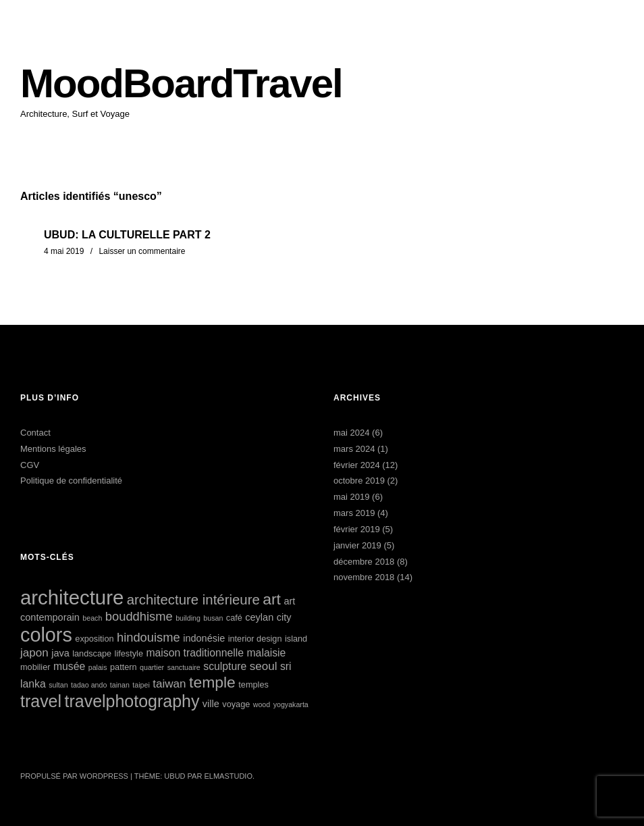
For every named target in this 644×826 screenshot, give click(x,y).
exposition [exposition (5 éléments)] (94, 639)
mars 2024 (354, 449)
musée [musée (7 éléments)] (69, 666)
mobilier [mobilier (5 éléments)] (35, 667)
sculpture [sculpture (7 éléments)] (225, 666)
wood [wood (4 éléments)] (262, 704)
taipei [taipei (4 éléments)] (141, 685)
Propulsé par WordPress (74, 776)
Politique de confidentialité (71, 481)
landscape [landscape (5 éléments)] (92, 653)
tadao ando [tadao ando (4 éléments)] (89, 685)
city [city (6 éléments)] (284, 617)
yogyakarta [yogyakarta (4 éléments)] (291, 704)
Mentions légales (53, 449)
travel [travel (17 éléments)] (41, 701)
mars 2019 (354, 513)
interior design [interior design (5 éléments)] (255, 639)
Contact (35, 433)
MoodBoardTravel (181, 83)
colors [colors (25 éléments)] (46, 635)
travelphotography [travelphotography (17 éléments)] (132, 701)
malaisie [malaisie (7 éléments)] (266, 653)
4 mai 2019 (64, 251)
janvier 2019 (357, 545)
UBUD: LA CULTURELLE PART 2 (127, 235)
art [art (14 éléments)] (272, 599)
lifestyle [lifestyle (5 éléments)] (129, 653)
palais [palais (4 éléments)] (98, 667)
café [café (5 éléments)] (234, 618)
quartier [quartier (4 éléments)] (152, 667)
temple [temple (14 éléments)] (212, 682)
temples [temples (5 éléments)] (253, 685)
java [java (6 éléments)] (60, 653)
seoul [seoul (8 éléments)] (264, 666)
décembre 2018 (364, 562)
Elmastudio (228, 776)
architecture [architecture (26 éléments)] (72, 597)
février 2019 (357, 529)
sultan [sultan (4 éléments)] (58, 685)
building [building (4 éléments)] (188, 618)
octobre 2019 (359, 481)
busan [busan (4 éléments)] (213, 618)
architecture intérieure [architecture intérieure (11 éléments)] (193, 600)
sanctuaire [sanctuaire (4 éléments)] (184, 667)
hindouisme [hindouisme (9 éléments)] (149, 637)
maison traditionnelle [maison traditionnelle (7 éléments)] (195, 653)
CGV (30, 465)
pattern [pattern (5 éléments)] (124, 667)
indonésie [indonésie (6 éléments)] (204, 638)
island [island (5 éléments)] (296, 639)
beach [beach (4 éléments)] (92, 618)
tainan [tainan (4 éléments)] (120, 685)
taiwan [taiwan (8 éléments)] (169, 684)
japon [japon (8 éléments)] (34, 653)
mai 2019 (351, 497)
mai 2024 (351, 433)
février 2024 (357, 465)
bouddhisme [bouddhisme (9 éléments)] (139, 616)
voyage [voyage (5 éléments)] (236, 704)
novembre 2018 (364, 577)
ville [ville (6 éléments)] (211, 704)
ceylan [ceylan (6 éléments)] (259, 617)
